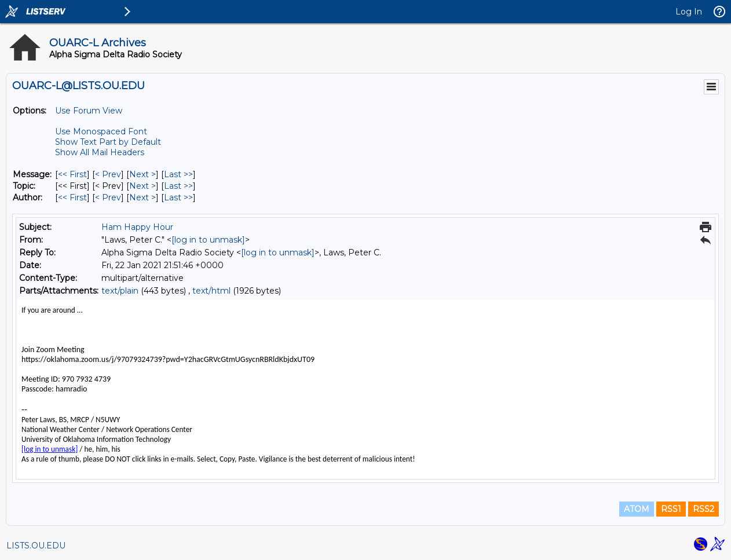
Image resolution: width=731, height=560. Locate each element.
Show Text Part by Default (108, 142)
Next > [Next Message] (142, 174)
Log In (689, 12)
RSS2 (703, 509)
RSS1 (671, 509)
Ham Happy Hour (137, 227)
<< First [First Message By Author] (72, 197)
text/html (211, 291)
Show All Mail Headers (100, 152)
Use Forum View (89, 111)
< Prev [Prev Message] (108, 174)
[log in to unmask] (208, 240)
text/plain (120, 291)
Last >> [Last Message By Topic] (178, 186)
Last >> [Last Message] (178, 174)
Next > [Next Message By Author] (142, 197)
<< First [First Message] (72, 174)
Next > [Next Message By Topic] (142, 186)
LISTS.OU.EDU (36, 546)
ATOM (637, 509)
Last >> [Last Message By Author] (178, 197)
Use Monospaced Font (101, 131)
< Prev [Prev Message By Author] (108, 197)
